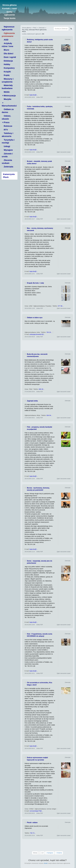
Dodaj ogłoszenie (9, 13)
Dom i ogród (10, 57)
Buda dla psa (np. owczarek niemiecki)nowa (37, 355)
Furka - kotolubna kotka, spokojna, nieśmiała (40, 108)
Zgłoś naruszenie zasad (64, 97)
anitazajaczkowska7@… (37, 334)
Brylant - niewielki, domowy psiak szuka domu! (39, 162)
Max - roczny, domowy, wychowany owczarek (40, 229)
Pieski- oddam (32, 823)
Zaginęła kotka (32, 401)
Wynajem (8, 150)
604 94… (49, 415)
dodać (46, 863)
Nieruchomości (9, 106)
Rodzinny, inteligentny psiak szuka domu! (40, 41)
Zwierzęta (8, 167)
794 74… (33, 833)
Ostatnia (59, 853)
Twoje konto (9, 18)
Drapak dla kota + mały (35, 283)
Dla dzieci (9, 53)
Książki (7, 72)
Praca (7, 122)
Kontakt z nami (9, 8)
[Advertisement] (47, 345)
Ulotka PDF (40, 97)
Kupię (7, 75)
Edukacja (8, 61)
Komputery (9, 68)
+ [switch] (3, 96)
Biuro (6, 50)
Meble (7, 92)
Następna (50, 853)
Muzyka (7, 99)
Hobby (7, 64)
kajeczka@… (34, 95)
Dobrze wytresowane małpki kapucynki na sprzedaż (37, 759)
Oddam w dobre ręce (35, 318)
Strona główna (9, 5)
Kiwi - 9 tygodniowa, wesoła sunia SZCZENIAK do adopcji (40, 635)
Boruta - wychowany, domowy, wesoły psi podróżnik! (38, 489)
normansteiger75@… (36, 811)
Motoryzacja (10, 96)
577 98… (61, 306)
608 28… (42, 389)
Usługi (7, 146)
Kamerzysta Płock (9, 176)
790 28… (49, 332)
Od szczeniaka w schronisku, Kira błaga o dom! (39, 684)
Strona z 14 (38, 853)
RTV (6, 130)
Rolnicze (8, 126)
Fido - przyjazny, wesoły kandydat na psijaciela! (39, 428)
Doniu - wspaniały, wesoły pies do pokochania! (40, 562)
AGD (6, 40)
